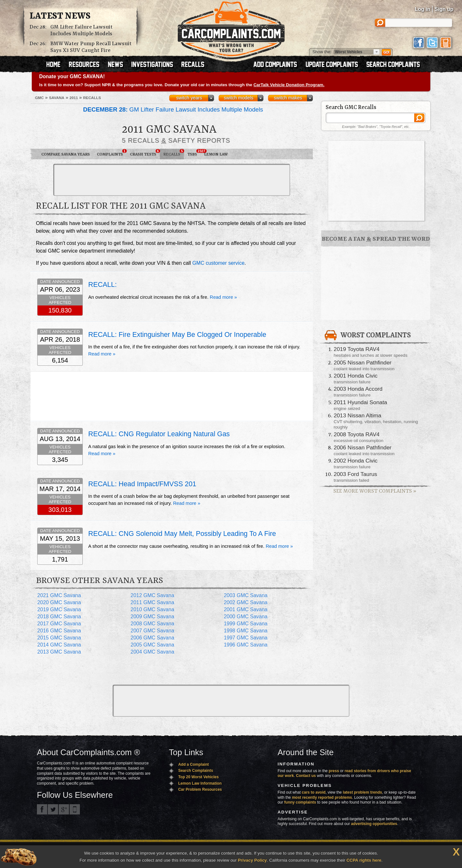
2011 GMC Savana (152, 602)
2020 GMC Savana (59, 602)
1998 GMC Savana (246, 631)
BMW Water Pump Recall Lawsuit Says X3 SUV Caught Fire (91, 47)
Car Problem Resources (200, 789)
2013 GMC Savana (59, 652)
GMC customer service (218, 263)
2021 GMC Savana (59, 595)
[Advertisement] (172, 180)
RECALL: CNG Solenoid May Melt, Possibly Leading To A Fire (182, 534)
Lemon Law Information (200, 783)
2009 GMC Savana (152, 617)
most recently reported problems (322, 797)
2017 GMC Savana (59, 624)
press (334, 771)
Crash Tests (145, 153)
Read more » (223, 297)
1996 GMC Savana (246, 645)
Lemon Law (216, 154)
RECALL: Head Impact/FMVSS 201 (142, 484)
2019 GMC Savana (59, 609)
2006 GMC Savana (152, 638)
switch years (189, 98)
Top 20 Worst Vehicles (198, 777)
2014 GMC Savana (59, 645)
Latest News (60, 16)
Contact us (306, 776)
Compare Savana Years (66, 154)
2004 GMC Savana (152, 652)
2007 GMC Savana (152, 631)
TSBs (194, 153)
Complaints (112, 153)
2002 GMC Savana (246, 602)
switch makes (288, 98)
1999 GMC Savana (246, 624)
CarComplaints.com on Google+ (64, 809)
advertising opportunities (374, 824)
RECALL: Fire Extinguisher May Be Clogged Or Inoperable (177, 335)
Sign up (444, 9)
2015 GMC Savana (59, 638)
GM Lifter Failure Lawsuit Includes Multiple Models (81, 30)
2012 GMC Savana (152, 595)
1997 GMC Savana (246, 638)
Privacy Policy (252, 860)
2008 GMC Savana (152, 624)
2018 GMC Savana (59, 617)
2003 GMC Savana (246, 595)
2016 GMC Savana (59, 631)
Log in (423, 9)
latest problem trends (363, 792)
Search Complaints (196, 771)
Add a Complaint (193, 764)
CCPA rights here (364, 860)
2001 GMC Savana (246, 609)
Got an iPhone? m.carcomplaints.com (75, 809)
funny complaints (300, 802)
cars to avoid (314, 792)
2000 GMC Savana (246, 617)
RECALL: (103, 285)
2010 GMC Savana (152, 609)
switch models (238, 98)
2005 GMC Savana (152, 645)
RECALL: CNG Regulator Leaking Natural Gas (159, 434)
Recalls (174, 153)
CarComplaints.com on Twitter (53, 809)
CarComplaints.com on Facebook (42, 809)
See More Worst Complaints (375, 491)
